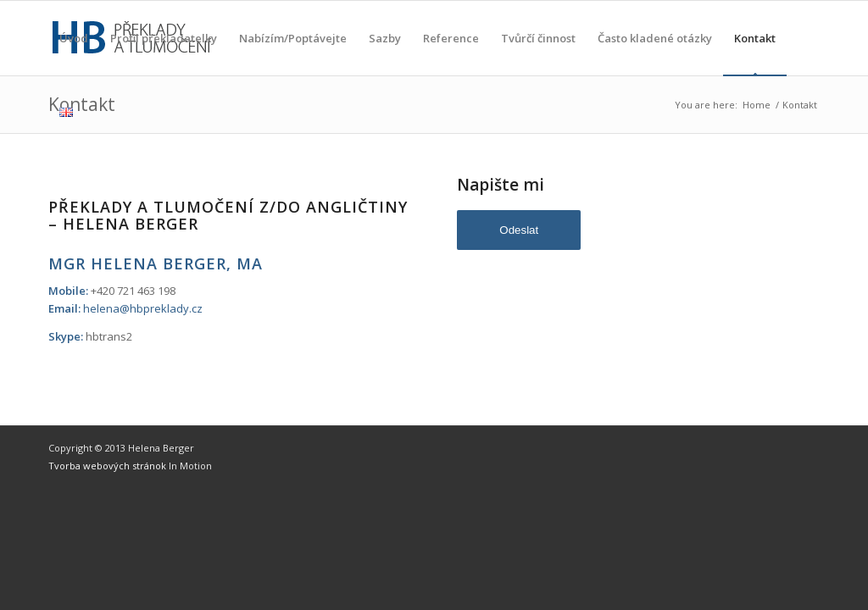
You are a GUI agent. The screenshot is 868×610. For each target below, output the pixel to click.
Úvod (74, 53)
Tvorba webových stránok (108, 466)
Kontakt (755, 53)
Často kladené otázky (655, 53)
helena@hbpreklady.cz (143, 308)
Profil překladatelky (164, 53)
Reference (451, 53)
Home (757, 105)
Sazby (385, 53)
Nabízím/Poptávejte (293, 53)
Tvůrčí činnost (538, 53)
